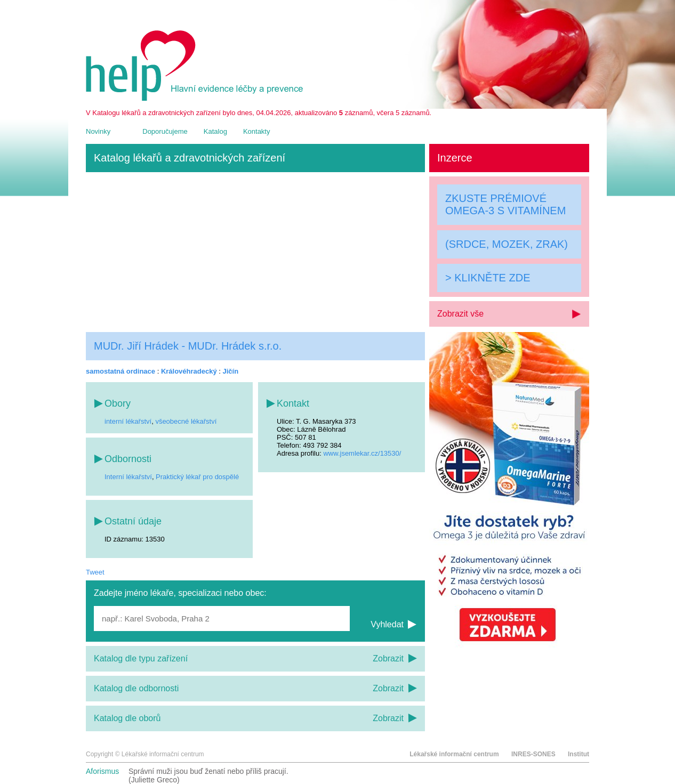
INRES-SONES (533, 754)
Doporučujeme (165, 131)
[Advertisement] (255, 252)
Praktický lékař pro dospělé (197, 477)
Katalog (215, 131)
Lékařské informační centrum (454, 754)
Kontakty (257, 131)
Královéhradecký (189, 371)
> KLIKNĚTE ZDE (488, 278)
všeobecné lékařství (186, 421)
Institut (578, 754)
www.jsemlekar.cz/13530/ (362, 453)
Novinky (98, 131)
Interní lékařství (128, 477)
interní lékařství (128, 421)
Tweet (95, 572)
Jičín (231, 371)
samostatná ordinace (120, 371)
